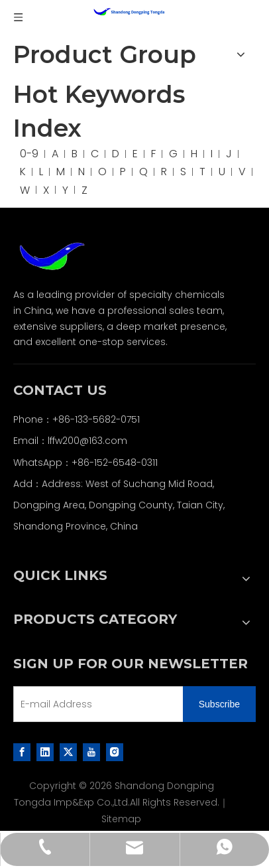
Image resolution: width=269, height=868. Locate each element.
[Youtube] (91, 751)
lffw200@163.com (87, 441)
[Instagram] (115, 751)
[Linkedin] (45, 751)
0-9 (29, 154)
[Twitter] (68, 751)
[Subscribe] (219, 704)
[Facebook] (22, 751)
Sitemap (121, 819)
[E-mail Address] (95, 704)
